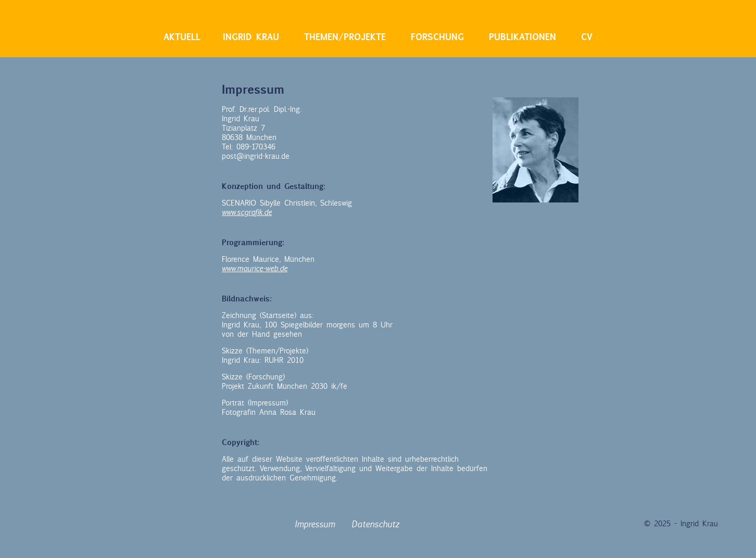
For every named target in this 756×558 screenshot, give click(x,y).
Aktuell (182, 37)
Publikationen (522, 37)
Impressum (315, 524)
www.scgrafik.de (247, 212)
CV (587, 37)
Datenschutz (375, 524)
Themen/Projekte (345, 37)
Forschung (437, 37)
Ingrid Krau (251, 37)
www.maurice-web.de (255, 269)
